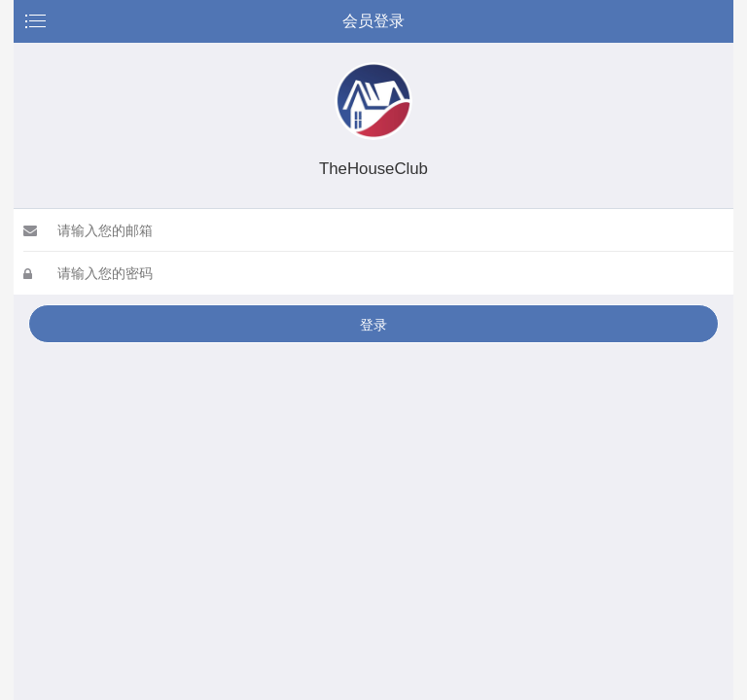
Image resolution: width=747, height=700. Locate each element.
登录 (373, 325)
